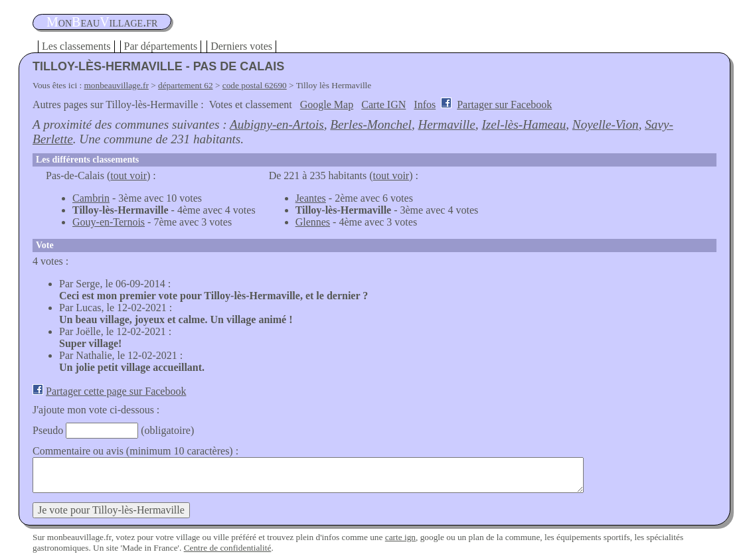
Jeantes (311, 198)
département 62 (186, 85)
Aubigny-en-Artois (277, 124)
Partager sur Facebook (504, 105)
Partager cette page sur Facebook (116, 391)
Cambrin (91, 198)
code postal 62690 (255, 85)
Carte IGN (383, 105)
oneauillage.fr (102, 22)
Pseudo (48, 430)
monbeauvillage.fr (117, 85)
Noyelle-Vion (606, 124)
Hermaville (447, 124)
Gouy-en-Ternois (109, 222)
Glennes (313, 222)
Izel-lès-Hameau (524, 124)
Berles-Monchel (371, 124)
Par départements (161, 46)
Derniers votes (241, 46)
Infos (425, 105)
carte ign (400, 537)
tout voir (128, 175)
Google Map (327, 105)
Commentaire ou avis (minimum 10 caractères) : (135, 451)
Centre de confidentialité (228, 548)
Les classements (76, 46)
